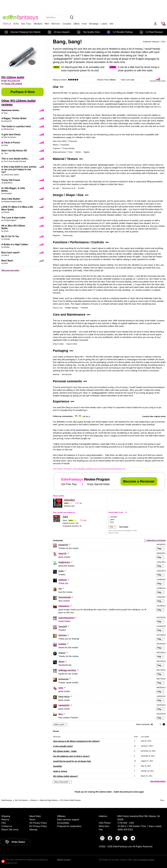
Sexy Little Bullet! (11, 199)
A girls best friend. (11, 134)
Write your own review (10, 270)
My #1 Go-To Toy (10, 236)
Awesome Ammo (10, 110)
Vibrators (38, 24)
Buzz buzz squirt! (11, 253)
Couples (67, 24)
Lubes (104, 24)
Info (111, 24)
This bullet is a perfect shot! (16, 126)
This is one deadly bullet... (15, 159)
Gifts (16, 24)
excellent (114, 517)
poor (112, 522)
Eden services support (68, 820)
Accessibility (63, 823)
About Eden (35, 816)
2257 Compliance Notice (144, 860)
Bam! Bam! (7, 261)
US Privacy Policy (38, 823)
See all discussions (158, 781)
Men (47, 24)
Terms (32, 820)
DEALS (7, 24)
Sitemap (33, 830)
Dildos (76, 24)
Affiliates (61, 816)
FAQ (4, 823)
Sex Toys (26, 24)
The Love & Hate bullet (13, 218)
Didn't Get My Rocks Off (14, 151)
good (112, 519)
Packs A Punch (12, 143)
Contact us (7, 826)
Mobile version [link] (64, 860)
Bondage (94, 24)
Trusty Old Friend (11, 180)
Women (56, 24)
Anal (84, 24)
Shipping (6, 816)
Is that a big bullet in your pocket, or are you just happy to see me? (19, 169)
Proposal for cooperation (69, 826)
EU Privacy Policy (38, 826)
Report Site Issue (10, 830)
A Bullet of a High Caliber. (15, 244)
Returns (5, 820)
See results (124, 527)
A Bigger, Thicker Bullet (14, 118)
